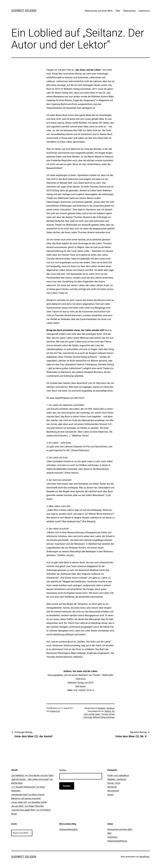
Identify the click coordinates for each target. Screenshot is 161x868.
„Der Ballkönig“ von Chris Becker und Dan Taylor (32, 775)
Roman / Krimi (114, 783)
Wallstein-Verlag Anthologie (104, 717)
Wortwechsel (113, 791)
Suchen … (64, 770)
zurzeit (110, 795)
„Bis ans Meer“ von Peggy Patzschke (27, 806)
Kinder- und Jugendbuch (118, 775)
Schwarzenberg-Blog (68, 829)
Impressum (144, 11)
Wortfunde (112, 787)
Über (118, 11)
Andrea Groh (55, 711)
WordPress (144, 857)
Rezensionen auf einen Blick (99, 11)
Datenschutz (129, 11)
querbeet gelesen (24, 11)
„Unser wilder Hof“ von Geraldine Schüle (29, 802)
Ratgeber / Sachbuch (106, 708)
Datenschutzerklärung (117, 841)
